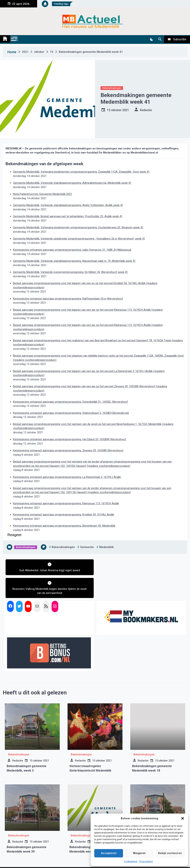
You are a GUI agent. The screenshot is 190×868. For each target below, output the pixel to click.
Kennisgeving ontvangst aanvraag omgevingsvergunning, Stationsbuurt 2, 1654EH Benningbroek (71, 413)
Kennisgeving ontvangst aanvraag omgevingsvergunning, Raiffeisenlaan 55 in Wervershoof (68, 299)
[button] (183, 818)
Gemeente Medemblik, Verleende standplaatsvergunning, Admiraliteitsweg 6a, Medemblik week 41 (72, 183)
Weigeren (139, 853)
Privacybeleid (146, 861)
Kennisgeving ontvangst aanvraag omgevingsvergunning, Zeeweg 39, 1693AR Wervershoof (68, 450)
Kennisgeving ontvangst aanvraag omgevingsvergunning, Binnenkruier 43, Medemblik (64, 526)
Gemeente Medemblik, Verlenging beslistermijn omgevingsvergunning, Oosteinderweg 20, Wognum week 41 (78, 227)
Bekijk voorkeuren (170, 853)
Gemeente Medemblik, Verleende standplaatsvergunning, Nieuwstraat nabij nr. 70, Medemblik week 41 (74, 261)
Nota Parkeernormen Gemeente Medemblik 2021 (43, 194)
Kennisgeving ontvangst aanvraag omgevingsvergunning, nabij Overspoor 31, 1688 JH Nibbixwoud (72, 250)
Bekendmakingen (112, 88)
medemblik (107, 547)
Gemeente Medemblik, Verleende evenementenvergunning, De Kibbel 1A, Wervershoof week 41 (70, 272)
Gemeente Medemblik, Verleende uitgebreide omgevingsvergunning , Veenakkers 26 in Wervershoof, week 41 (79, 239)
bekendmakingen (63, 547)
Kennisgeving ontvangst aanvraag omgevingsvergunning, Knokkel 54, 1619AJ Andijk (64, 515)
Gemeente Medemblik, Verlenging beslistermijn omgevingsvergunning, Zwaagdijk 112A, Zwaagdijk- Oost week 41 (81, 172)
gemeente (87, 547)
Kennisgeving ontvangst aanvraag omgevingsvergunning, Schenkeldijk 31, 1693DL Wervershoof (71, 402)
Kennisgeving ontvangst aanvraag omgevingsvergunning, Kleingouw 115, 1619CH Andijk (66, 503)
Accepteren (109, 853)
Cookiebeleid (131, 861)
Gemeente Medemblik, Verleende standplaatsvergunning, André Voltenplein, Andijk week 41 (68, 205)
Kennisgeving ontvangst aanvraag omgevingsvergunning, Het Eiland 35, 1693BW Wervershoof (70, 439)
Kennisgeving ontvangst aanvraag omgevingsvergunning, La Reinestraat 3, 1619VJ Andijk (67, 477)
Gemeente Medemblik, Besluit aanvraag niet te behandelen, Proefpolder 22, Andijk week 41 (68, 216)
